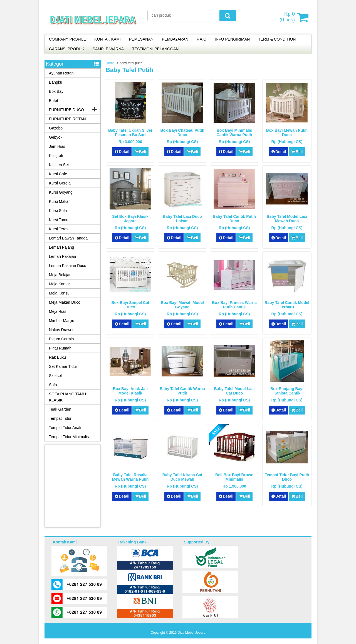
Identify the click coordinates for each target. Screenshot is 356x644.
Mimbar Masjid (62, 321)
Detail (122, 152)
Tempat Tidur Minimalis (69, 437)
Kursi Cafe (58, 174)
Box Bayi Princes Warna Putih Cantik (234, 305)
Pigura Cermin (61, 339)
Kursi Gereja (60, 183)
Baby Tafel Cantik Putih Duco (234, 219)
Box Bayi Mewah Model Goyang (182, 305)
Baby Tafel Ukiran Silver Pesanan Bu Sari (130, 133)
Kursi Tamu (59, 220)
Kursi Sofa (58, 211)
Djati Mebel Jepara (191, 633)
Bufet (54, 101)
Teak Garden (60, 409)
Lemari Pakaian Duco (68, 266)
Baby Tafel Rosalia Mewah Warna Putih (130, 477)
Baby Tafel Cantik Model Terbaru (287, 305)
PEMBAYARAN (175, 39)
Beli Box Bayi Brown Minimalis (234, 477)
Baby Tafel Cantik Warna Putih (182, 391)
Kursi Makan (60, 201)
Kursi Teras (59, 229)
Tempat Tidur (60, 418)
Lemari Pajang (61, 247)
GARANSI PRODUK (67, 49)
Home (110, 63)
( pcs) (288, 17)
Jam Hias (57, 146)
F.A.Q (202, 39)
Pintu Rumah (60, 348)
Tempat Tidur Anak (65, 428)
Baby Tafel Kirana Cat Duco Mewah (182, 477)
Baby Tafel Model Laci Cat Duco (234, 391)
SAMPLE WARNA (108, 49)
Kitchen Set (59, 165)
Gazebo (56, 128)
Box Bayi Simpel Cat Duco (130, 305)
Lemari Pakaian (62, 256)
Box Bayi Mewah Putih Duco (287, 133)
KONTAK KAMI (107, 39)
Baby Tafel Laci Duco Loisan (182, 219)
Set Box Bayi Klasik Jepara (130, 219)
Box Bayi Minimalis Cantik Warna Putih (234, 133)
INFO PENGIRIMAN (232, 39)
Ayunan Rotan (61, 73)
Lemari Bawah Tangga (68, 238)
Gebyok (56, 137)
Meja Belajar (60, 275)
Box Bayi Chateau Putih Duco (182, 133)
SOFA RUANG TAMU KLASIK (67, 397)
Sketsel (55, 376)
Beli (140, 152)
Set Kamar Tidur (63, 366)
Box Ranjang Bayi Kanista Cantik (287, 391)
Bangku (55, 82)
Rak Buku (57, 357)
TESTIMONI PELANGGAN (155, 49)
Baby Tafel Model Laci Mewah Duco (287, 219)
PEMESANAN (141, 39)
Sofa (53, 385)
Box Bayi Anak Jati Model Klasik (130, 391)
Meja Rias (58, 311)
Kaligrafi (56, 156)
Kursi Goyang (61, 192)
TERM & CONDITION (277, 39)
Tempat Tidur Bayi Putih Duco (287, 477)
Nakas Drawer (61, 330)
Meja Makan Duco (65, 302)
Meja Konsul (60, 293)
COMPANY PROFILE (67, 39)
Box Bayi (57, 91)
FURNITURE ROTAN (67, 119)
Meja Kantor (59, 284)
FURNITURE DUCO (66, 110)
